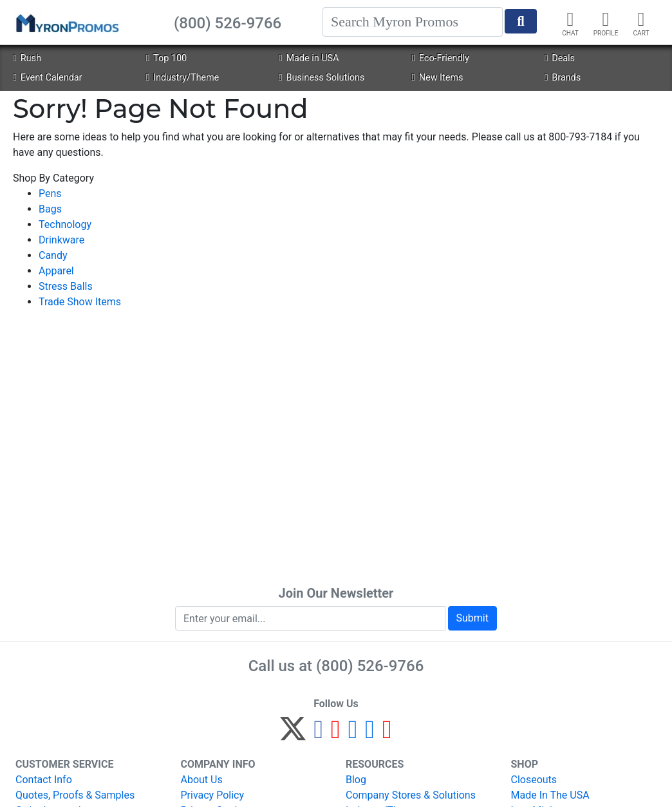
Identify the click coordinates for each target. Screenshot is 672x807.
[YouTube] (387, 735)
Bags (50, 209)
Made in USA (309, 58)
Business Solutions (322, 78)
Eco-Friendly (441, 58)
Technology (65, 224)
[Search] (413, 22)
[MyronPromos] (66, 23)
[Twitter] (293, 735)
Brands (563, 78)
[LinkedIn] (370, 735)
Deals (560, 58)
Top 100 (166, 58)
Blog (356, 780)
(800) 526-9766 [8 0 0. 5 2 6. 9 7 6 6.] (370, 666)
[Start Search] (521, 21)
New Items (438, 78)
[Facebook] (318, 735)
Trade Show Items (80, 302)
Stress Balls (66, 286)
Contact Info (44, 780)
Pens (50, 194)
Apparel (56, 271)
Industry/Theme (182, 78)
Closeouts (534, 780)
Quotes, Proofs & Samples (75, 795)
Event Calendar (47, 78)
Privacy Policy (213, 795)
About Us (202, 780)
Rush (27, 58)
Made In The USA (550, 795)
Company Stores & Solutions (411, 795)
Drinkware (61, 240)
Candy (53, 255)
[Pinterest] (336, 735)
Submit (472, 618)
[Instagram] (353, 735)
